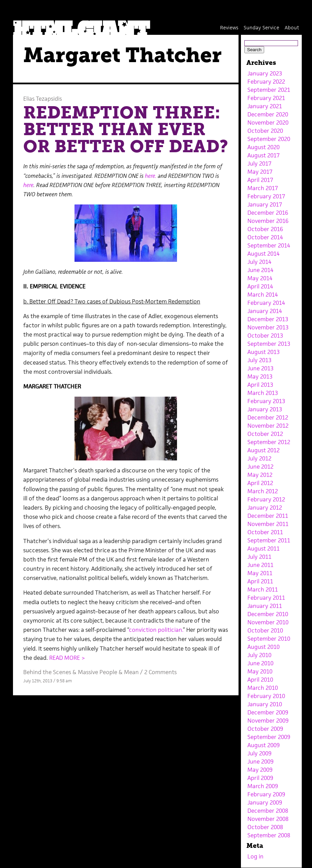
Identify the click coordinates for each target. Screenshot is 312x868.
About (292, 27)
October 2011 (265, 532)
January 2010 (265, 704)
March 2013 (263, 393)
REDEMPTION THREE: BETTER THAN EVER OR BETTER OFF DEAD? (126, 130)
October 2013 (265, 336)
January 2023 (265, 73)
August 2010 (263, 647)
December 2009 (268, 712)
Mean (131, 672)
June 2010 (260, 663)
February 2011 (266, 598)
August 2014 (263, 254)
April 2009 (260, 778)
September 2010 (269, 639)
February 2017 (266, 196)
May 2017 (260, 172)
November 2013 (268, 327)
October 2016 (265, 229)
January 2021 (265, 106)
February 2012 (266, 499)
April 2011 (260, 581)
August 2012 (263, 450)
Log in (255, 856)
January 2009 (265, 802)
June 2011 (260, 565)
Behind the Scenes (47, 672)
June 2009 (260, 762)
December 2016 (268, 213)
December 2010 (268, 614)
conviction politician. (156, 630)
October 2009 (265, 729)
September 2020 (269, 139)
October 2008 (265, 827)
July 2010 (259, 655)
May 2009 (260, 770)
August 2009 (263, 745)
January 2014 (265, 311)
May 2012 (260, 475)
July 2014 (259, 262)
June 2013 (260, 368)
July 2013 (259, 360)
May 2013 (260, 376)
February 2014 (266, 303)
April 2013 (260, 385)
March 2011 (263, 589)
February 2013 (266, 401)
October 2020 (265, 131)
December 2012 (268, 417)
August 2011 (263, 549)
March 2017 (263, 188)
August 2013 (263, 352)
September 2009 (269, 737)
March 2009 (263, 786)
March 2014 (263, 295)
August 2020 (263, 147)
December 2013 (268, 319)
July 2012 (259, 458)
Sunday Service (261, 27)
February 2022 (266, 82)
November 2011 (268, 524)
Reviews (229, 27)
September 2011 (269, 540)
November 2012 (268, 426)
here (28, 185)
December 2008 (268, 811)
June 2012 (260, 467)
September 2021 (269, 90)
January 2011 (265, 606)
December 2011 (268, 516)
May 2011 (260, 573)
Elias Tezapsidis (43, 99)
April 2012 (260, 483)
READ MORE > (67, 658)
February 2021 (266, 98)
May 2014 (260, 278)
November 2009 (268, 721)
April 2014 (260, 286)
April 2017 (260, 180)
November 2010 (268, 622)
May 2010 (260, 671)
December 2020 (268, 114)
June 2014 (260, 270)
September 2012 (269, 442)
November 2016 (268, 221)
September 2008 (269, 835)
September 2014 (269, 245)
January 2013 (265, 409)
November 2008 (268, 819)
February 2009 (266, 794)
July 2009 (259, 753)
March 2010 (263, 688)
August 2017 (263, 155)
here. (151, 176)
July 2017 (259, 163)
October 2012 (265, 434)
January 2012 (265, 508)
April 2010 (260, 680)
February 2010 (266, 696)
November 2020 (268, 123)
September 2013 (269, 344)
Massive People (98, 672)
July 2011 (259, 557)
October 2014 (265, 237)
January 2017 (265, 204)
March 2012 (263, 491)
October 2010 (265, 630)
